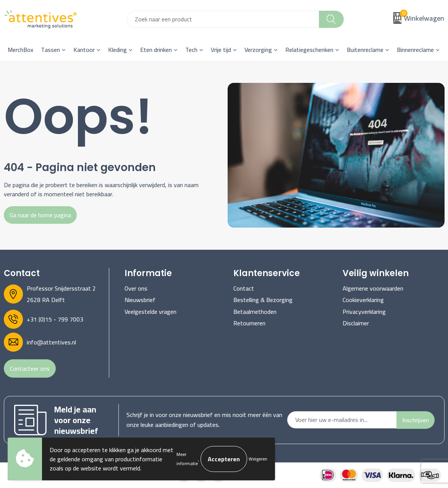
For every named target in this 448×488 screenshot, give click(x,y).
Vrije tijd (221, 50)
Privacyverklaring (364, 312)
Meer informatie (187, 459)
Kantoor (84, 50)
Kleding (117, 50)
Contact (244, 288)
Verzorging (258, 50)
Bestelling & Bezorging (263, 300)
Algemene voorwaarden (373, 288)
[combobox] (223, 19)
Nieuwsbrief (140, 300)
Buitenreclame (365, 50)
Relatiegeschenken (309, 50)
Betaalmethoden (255, 312)
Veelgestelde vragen (150, 312)
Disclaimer (356, 323)
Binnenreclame (415, 50)
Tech (191, 50)
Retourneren (249, 323)
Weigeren (258, 459)
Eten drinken (156, 50)
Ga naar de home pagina (40, 215)
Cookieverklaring (363, 300)
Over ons (136, 288)
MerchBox (20, 50)
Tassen (50, 50)
